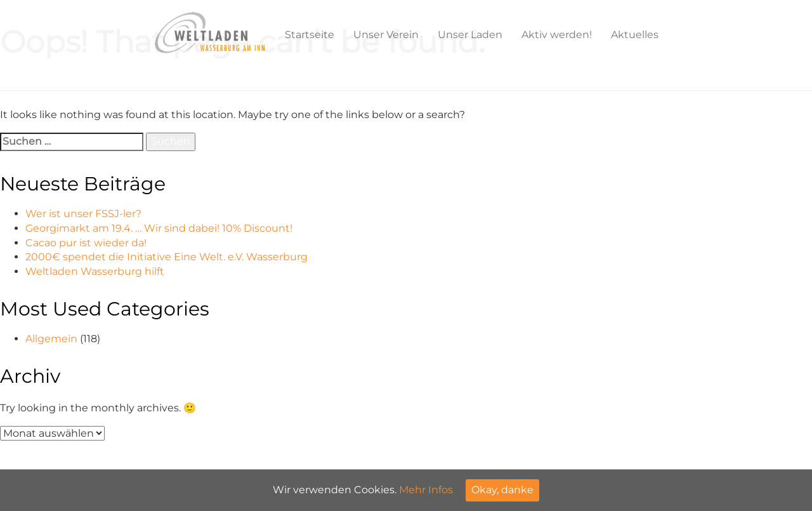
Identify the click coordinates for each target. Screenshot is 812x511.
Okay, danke (502, 490)
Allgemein (51, 339)
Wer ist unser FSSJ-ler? (83, 214)
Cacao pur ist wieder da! (86, 243)
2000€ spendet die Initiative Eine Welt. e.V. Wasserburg (167, 257)
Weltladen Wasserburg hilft (95, 271)
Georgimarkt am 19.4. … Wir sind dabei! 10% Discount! (159, 228)
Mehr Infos (426, 490)
